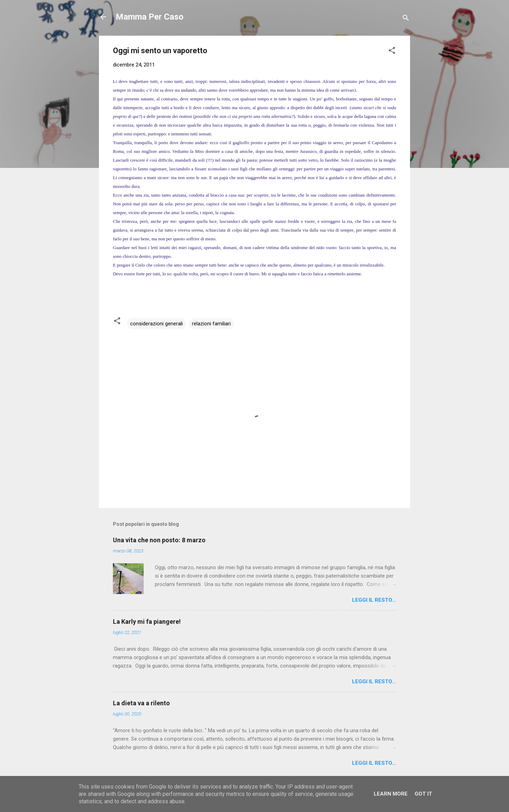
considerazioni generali (156, 324)
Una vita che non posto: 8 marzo (159, 540)
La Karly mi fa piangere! (147, 622)
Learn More (391, 794)
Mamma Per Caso (150, 17)
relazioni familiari (211, 324)
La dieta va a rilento (141, 703)
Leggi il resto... (374, 600)
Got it (423, 794)
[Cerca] (406, 19)
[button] (392, 52)
